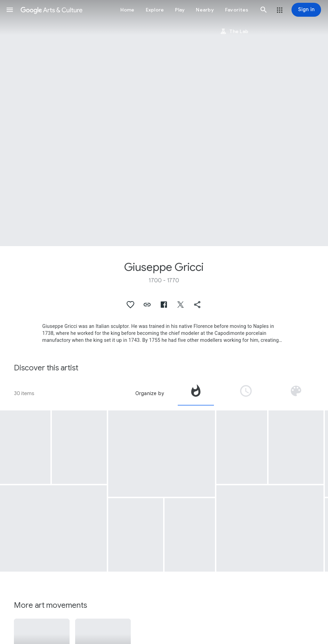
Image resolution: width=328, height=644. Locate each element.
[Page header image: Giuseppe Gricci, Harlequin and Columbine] (164, 123)
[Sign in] (306, 10)
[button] (10, 10)
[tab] (196, 393)
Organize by (150, 393)
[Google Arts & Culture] (51, 10)
